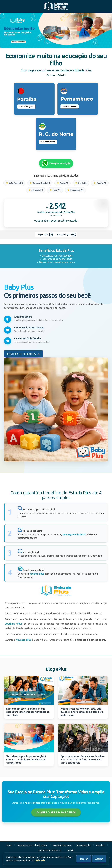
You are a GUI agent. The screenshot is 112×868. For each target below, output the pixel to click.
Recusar (84, 859)
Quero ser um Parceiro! (56, 812)
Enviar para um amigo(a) (56, 163)
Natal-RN (55, 190)
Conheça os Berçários (23, 354)
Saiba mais (40, 860)
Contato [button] (71, 850)
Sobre (9, 845)
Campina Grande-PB (40, 183)
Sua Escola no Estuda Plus (50, 850)
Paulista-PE (100, 183)
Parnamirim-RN (75, 190)
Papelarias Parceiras (62, 845)
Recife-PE (62, 183)
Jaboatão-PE (36, 190)
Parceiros (100, 845)
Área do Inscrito (84, 845)
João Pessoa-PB (14, 183)
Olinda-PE (81, 183)
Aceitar (99, 859)
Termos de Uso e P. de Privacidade (32, 845)
